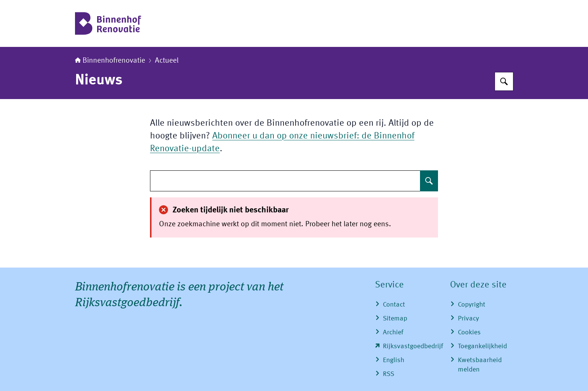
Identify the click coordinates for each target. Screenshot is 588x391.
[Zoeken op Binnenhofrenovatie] (504, 81)
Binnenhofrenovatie (110, 61)
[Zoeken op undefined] (429, 181)
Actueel (167, 61)
